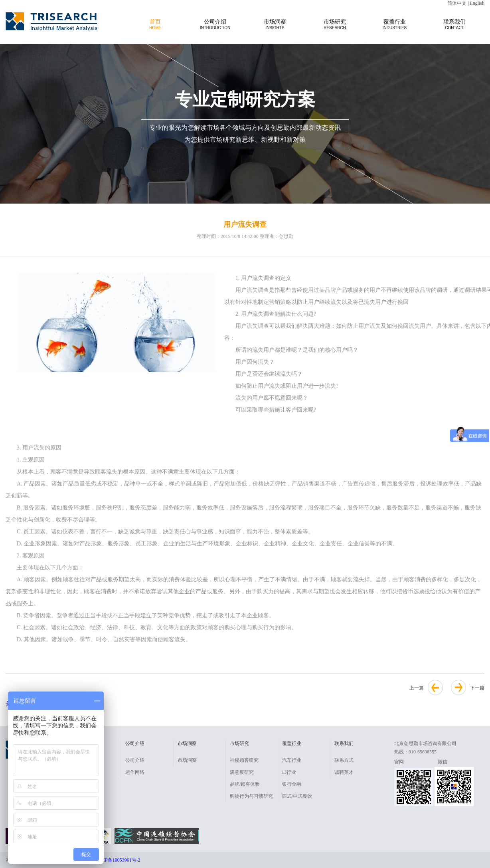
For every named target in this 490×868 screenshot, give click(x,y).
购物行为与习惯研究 (251, 796)
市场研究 (335, 24)
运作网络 (135, 772)
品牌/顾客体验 (245, 784)
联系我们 (454, 24)
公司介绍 (215, 24)
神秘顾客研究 (244, 760)
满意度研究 (242, 772)
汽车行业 (292, 760)
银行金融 (292, 784)
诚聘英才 (344, 772)
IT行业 (289, 772)
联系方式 (344, 760)
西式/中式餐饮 (297, 796)
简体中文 (457, 3)
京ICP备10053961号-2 (118, 860)
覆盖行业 (395, 24)
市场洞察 (275, 24)
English (477, 3)
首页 (155, 24)
